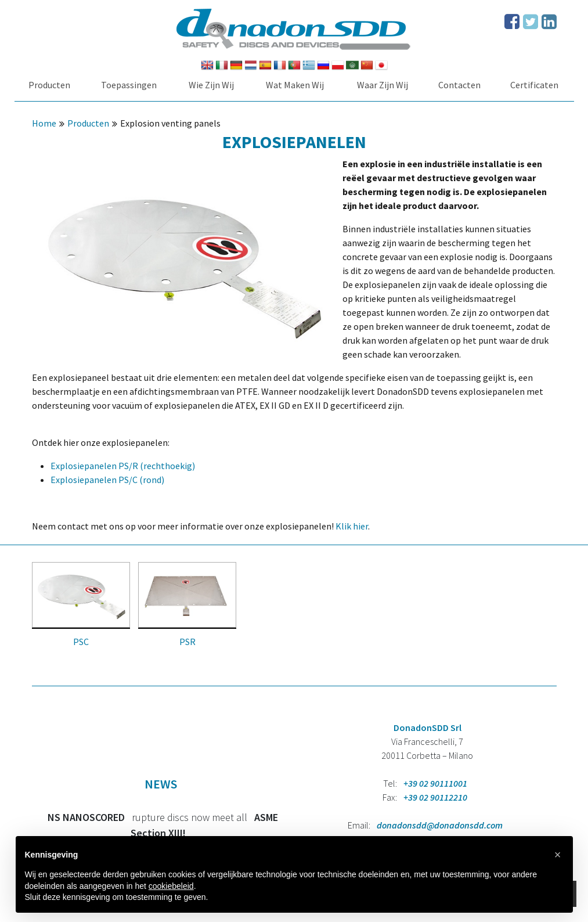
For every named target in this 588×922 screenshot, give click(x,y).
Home (44, 123)
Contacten (459, 85)
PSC (81, 642)
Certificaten (534, 85)
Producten (49, 85)
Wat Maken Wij (295, 85)
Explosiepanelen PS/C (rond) (107, 480)
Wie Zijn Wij (211, 85)
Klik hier (352, 526)
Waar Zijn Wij (383, 85)
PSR (187, 642)
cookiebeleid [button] (171, 886)
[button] (558, 855)
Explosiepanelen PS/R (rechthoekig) (123, 466)
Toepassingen (129, 85)
